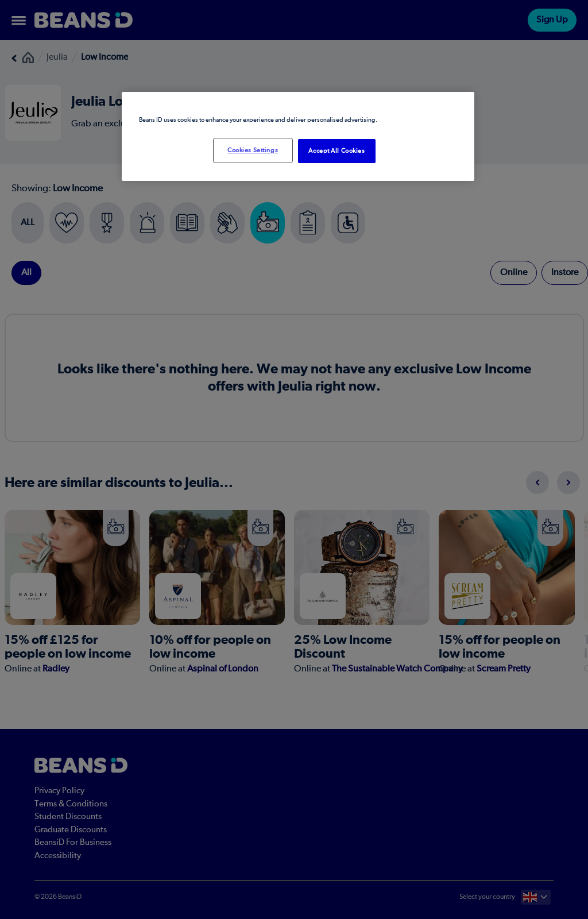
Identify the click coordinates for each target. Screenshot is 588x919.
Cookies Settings (253, 150)
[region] (298, 136)
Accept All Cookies (336, 151)
